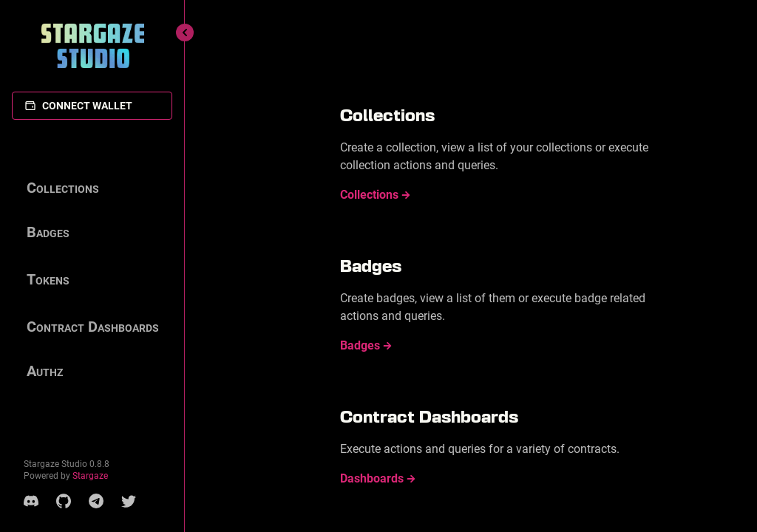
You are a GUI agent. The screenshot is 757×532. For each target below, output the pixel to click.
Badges (48, 232)
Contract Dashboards (93, 327)
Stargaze (90, 476)
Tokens (48, 279)
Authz (45, 371)
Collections (63, 188)
